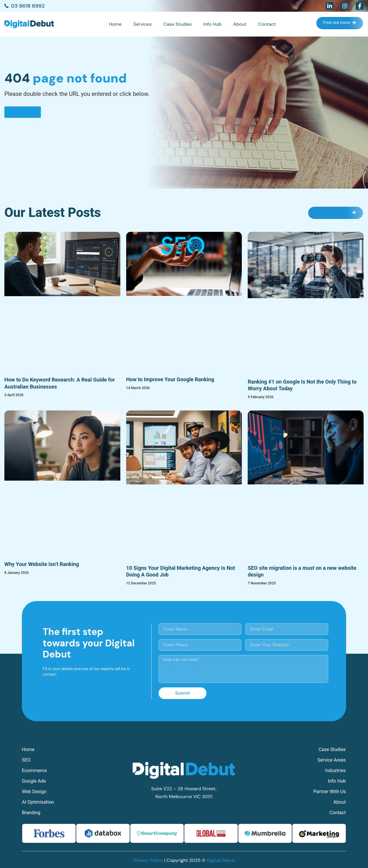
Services (142, 24)
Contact (267, 24)
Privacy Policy (148, 860)
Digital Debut (221, 860)
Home (115, 24)
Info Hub (212, 24)
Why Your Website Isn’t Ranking (42, 564)
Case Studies (177, 24)
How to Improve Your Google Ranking (170, 379)
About (240, 24)
